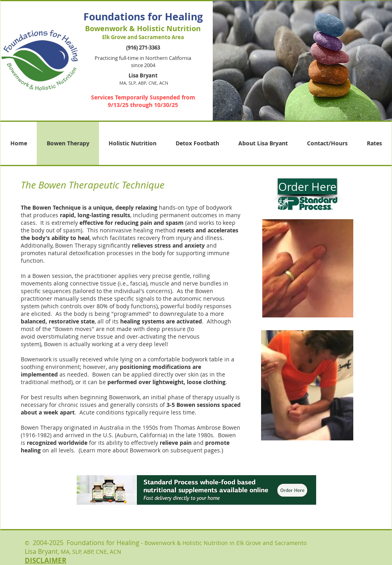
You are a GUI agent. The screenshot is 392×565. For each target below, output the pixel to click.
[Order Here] (307, 186)
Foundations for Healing (143, 17)
